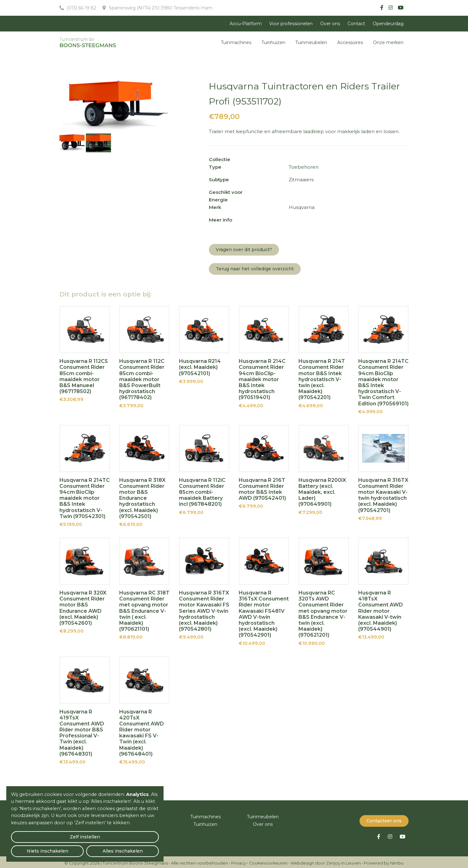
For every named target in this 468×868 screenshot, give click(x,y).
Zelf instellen (35, 848)
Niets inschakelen (85, 848)
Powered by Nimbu (384, 861)
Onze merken (388, 42)
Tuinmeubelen (311, 42)
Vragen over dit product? (244, 250)
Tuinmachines (236, 42)
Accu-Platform (246, 24)
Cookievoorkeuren (268, 861)
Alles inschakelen (135, 848)
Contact (356, 24)
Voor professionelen (291, 24)
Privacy (239, 861)
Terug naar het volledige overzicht (255, 269)
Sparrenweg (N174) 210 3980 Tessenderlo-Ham (160, 8)
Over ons (330, 24)
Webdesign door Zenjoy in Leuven (326, 861)
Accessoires (350, 42)
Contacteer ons (384, 819)
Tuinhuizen (273, 42)
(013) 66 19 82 (81, 8)
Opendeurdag (388, 24)
